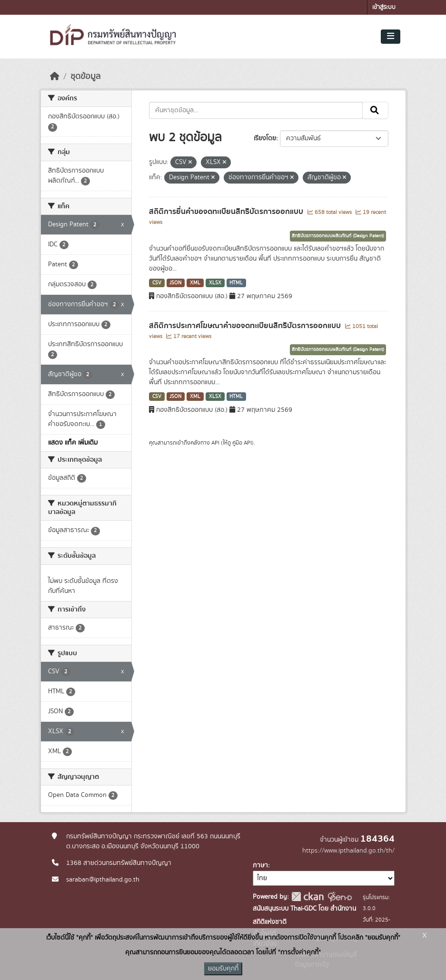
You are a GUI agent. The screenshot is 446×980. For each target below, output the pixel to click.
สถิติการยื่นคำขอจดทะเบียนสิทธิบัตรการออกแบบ (227, 212)
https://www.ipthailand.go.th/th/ (348, 851)
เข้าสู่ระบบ (384, 7)
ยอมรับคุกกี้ (223, 969)
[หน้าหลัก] (55, 77)
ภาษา (260, 865)
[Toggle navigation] (391, 37)
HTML (236, 283)
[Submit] (375, 110)
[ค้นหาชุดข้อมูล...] (256, 110)
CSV (157, 283)
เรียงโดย (265, 138)
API (215, 443)
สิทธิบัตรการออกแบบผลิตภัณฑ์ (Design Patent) (338, 236)
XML (195, 283)
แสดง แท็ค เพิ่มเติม (73, 443)
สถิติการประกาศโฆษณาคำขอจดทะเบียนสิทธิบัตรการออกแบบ (246, 326)
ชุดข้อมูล (85, 77)
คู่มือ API (242, 443)
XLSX (215, 283)
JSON (175, 283)
